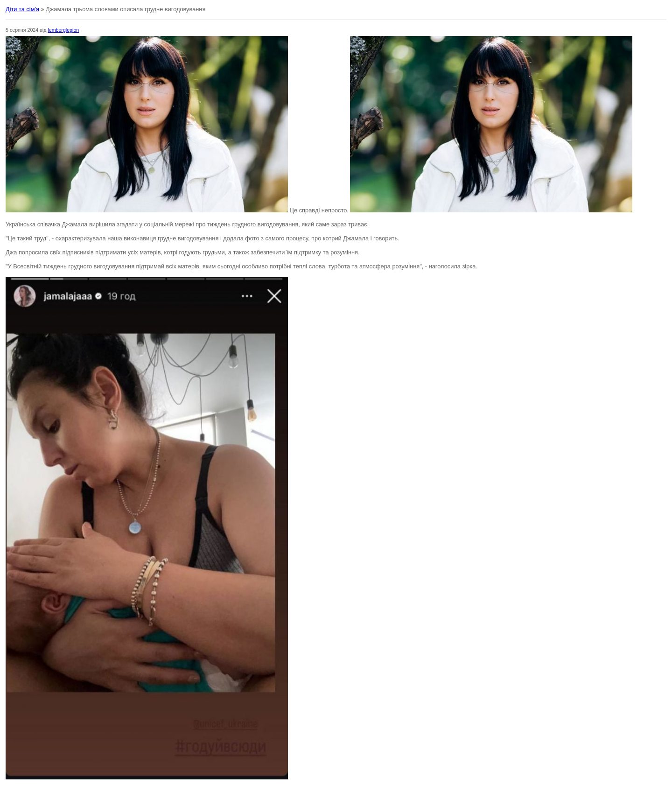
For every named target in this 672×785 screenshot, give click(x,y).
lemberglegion (63, 30)
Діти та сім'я (22, 9)
